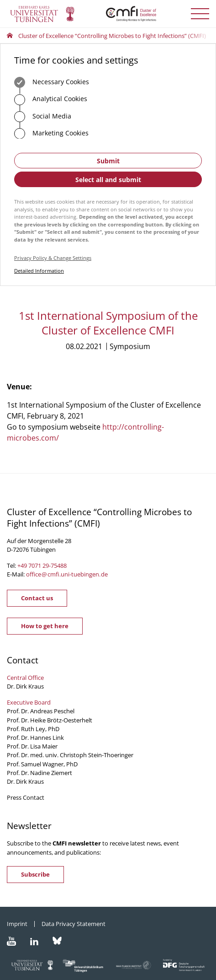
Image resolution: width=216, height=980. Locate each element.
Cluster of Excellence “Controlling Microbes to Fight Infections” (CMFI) (112, 36)
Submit (108, 161)
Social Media (43, 117)
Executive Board (29, 702)
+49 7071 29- (34, 565)
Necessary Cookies (52, 82)
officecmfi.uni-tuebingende (67, 574)
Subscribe (35, 874)
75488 (59, 565)
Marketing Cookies (51, 134)
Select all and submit (108, 180)
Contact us (37, 598)
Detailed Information (39, 271)
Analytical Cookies (51, 100)
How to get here (45, 626)
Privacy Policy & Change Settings (53, 258)
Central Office (25, 678)
